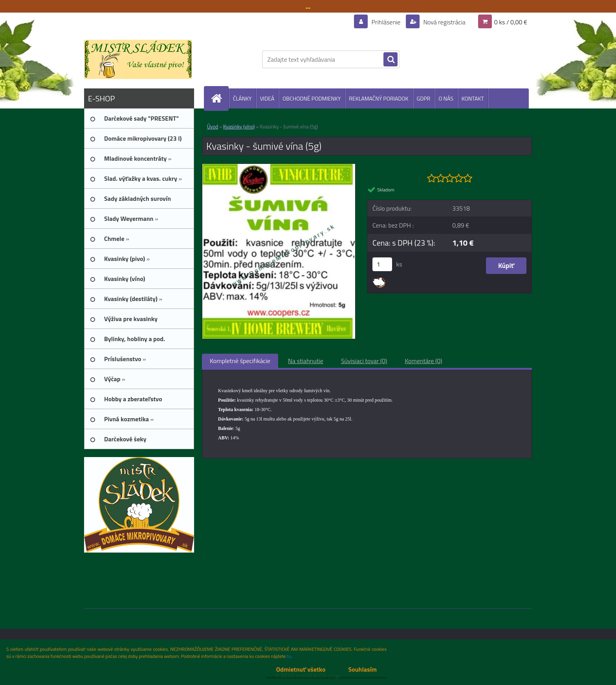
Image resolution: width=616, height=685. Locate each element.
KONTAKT (473, 98)
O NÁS (446, 98)
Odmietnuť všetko (301, 669)
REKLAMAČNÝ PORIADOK (379, 98)
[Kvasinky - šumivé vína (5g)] (279, 167)
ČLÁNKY (242, 98)
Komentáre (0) (423, 361)
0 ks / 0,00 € (511, 22)
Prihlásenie (386, 22)
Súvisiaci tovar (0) (364, 361)
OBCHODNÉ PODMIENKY (312, 98)
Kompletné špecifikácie (240, 361)
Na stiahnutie (306, 361)
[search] (390, 60)
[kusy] (382, 264)
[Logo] (138, 59)
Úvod (213, 127)
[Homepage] (220, 98)
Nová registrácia (444, 22)
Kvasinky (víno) (239, 127)
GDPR (424, 98)
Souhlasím (362, 669)
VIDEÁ (267, 98)
